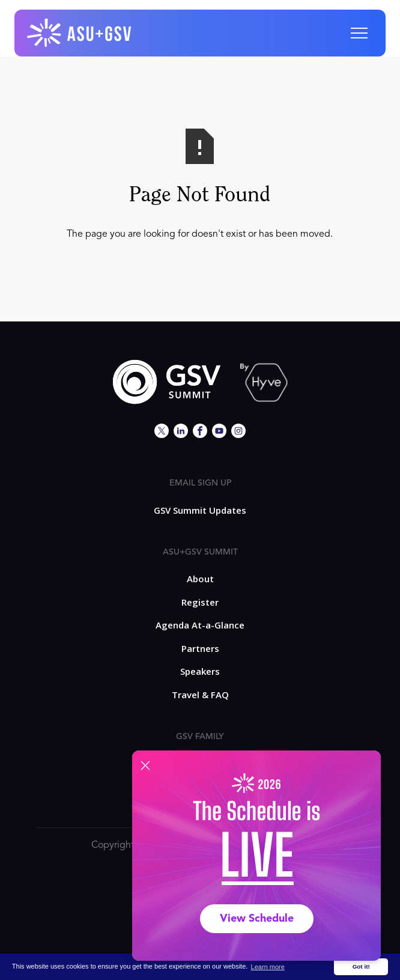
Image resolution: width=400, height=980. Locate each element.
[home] (80, 33)
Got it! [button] (361, 966)
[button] (359, 33)
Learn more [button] (268, 967)
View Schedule (257, 919)
